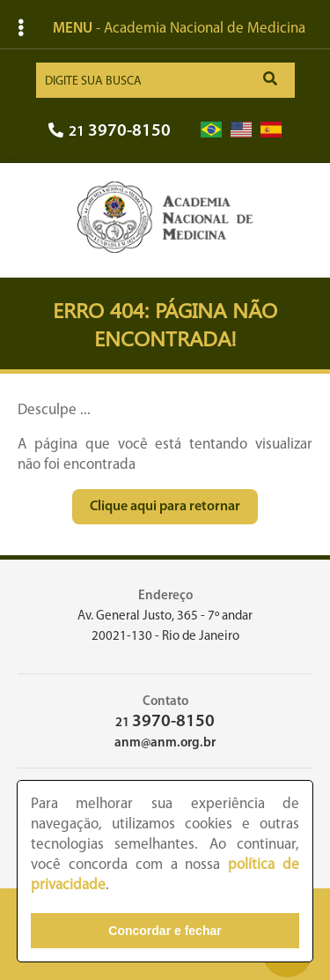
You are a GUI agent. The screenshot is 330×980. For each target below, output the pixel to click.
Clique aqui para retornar (165, 507)
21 (110, 132)
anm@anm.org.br (165, 743)
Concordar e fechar (165, 931)
